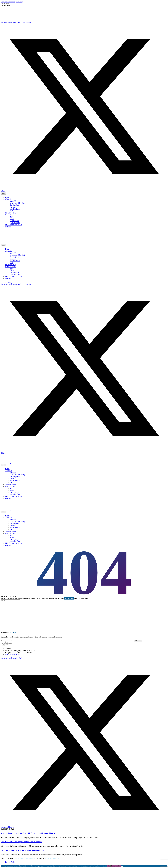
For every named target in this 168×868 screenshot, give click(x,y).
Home (7, 197)
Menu (4, 193)
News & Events (11, 215)
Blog (11, 217)
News (12, 219)
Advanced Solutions (52, 858)
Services (13, 207)
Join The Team (15, 209)
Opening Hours (15, 205)
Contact (8, 227)
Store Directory (11, 213)
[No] (122, 866)
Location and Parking (17, 203)
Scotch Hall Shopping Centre (25, 858)
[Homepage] (13, 20)
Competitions (14, 221)
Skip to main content (8, 2)
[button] (6, 643)
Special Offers (15, 223)
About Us (9, 199)
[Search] (11, 601)
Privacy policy (116, 866)
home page (69, 598)
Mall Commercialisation (14, 225)
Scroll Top (19, 2)
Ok (109, 866)
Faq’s (12, 211)
